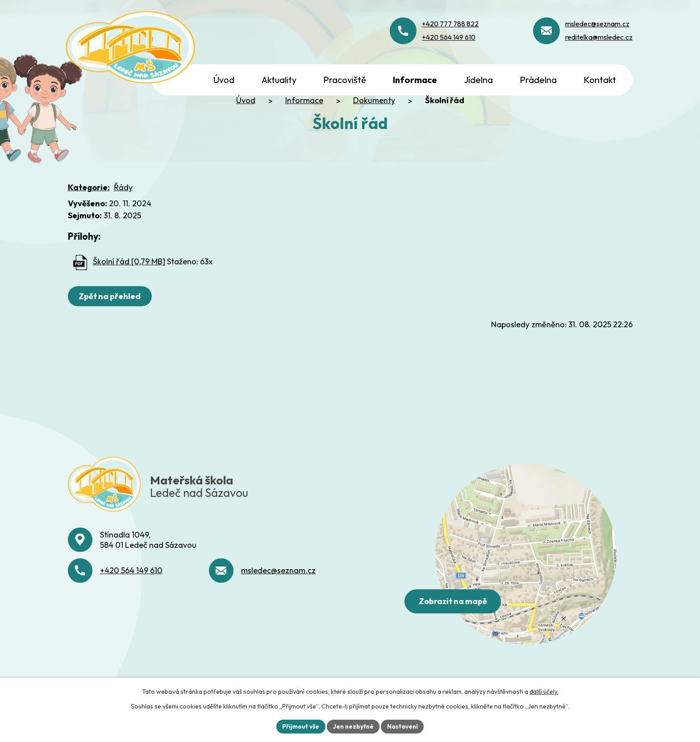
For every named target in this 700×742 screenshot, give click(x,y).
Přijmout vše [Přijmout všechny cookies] (299, 726)
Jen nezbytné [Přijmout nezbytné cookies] (353, 726)
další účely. (544, 691)
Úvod (246, 126)
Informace (304, 126)
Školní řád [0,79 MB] (129, 287)
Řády (123, 213)
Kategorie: (89, 213)
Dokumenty (374, 126)
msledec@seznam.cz (278, 618)
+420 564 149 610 (131, 618)
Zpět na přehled (111, 322)
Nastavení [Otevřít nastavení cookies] (404, 726)
